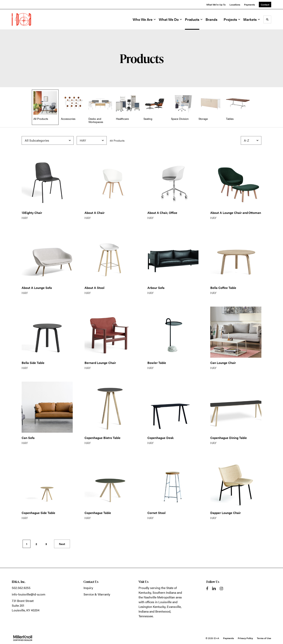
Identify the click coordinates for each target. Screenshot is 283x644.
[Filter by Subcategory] (48, 140)
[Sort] (251, 140)
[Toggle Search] (267, 19)
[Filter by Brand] (92, 140)
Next (62, 544)
